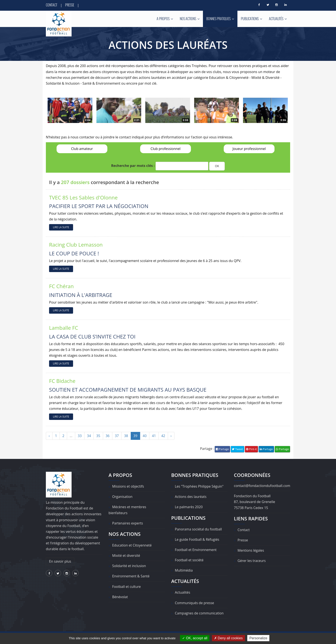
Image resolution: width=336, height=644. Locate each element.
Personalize (258, 638)
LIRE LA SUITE (61, 227)
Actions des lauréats (191, 497)
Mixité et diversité (126, 556)
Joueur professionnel (249, 149)
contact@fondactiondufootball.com (262, 486)
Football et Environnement (196, 550)
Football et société (189, 560)
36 (108, 436)
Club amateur (82, 149)
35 (98, 436)
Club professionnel (166, 149)
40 (145, 436)
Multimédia (184, 571)
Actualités (278, 19)
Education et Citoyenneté (132, 545)
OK (217, 166)
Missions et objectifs (128, 486)
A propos (165, 19)
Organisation (123, 497)
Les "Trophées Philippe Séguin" (200, 486)
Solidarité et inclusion (129, 566)
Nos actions (190, 19)
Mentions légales (251, 550)
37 (117, 436)
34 (89, 436)
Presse (70, 5)
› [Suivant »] (171, 436)
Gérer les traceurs (252, 561)
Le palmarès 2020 (189, 507)
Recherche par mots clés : (133, 166)
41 (154, 436)
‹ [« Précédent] (49, 436)
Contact (52, 5)
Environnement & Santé (131, 576)
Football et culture (127, 587)
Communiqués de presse (195, 603)
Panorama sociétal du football (199, 529)
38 (126, 436)
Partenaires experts (128, 523)
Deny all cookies (228, 638)
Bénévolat (120, 597)
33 (80, 436)
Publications (251, 19)
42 (163, 436)
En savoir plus (60, 561)
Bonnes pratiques (220, 19)
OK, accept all (195, 638)
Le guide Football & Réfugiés (197, 539)
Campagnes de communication (200, 613)
